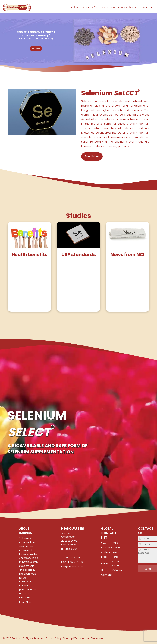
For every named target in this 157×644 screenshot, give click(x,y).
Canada (106, 563)
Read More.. (26, 602)
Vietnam (117, 570)
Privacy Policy (54, 638)
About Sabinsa (127, 8)
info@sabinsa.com (72, 566)
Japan (116, 547)
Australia (106, 552)
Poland (116, 552)
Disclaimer (97, 638)
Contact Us (146, 8)
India (115, 543)
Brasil (104, 557)
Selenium (86, 8)
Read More (36, 49)
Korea (115, 557)
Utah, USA (107, 547)
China (105, 570)
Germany (107, 575)
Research (109, 8)
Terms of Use (82, 638)
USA (103, 543)
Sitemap (68, 638)
